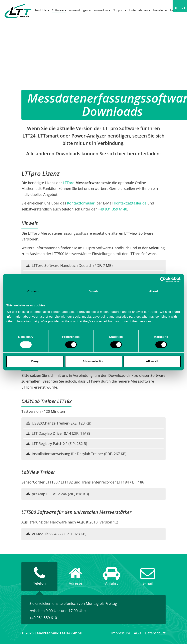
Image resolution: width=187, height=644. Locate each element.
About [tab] (154, 291)
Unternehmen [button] (140, 10)
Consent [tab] (34, 291)
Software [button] (59, 10)
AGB (137, 633)
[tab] (39, 577)
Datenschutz (155, 633)
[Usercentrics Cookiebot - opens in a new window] (163, 280)
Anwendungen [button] (80, 10)
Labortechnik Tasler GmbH (18, 11)
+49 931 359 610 (43, 618)
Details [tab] (93, 291)
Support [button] (120, 10)
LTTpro (69, 183)
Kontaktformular (81, 203)
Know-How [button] (102, 10)
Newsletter (160, 10)
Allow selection (93, 361)
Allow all (152, 361)
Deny (35, 361)
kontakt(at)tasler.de (131, 203)
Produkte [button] (42, 10)
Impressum (120, 633)
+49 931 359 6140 (113, 209)
